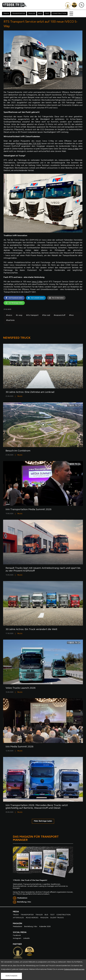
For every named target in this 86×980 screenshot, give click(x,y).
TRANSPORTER (19, 14)
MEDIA (16, 912)
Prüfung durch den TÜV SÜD (28, 144)
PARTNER (17, 944)
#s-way (19, 315)
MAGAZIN (44, 918)
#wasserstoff (60, 315)
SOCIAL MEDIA (20, 932)
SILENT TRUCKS (57, 918)
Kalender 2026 (45, 927)
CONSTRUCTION (59, 14)
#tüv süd (46, 315)
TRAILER (32, 14)
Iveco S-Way (73, 149)
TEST (47, 14)
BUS (40, 14)
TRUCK (6, 14)
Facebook (17, 935)
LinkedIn (26, 938)
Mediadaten (22, 898)
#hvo (71, 315)
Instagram (17, 938)
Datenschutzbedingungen (74, 969)
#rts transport (32, 315)
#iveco (9, 315)
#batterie (10, 320)
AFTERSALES (18, 918)
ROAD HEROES (32, 918)
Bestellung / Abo (24, 902)
